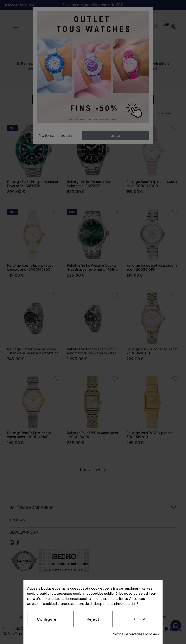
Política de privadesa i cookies (135, 634)
